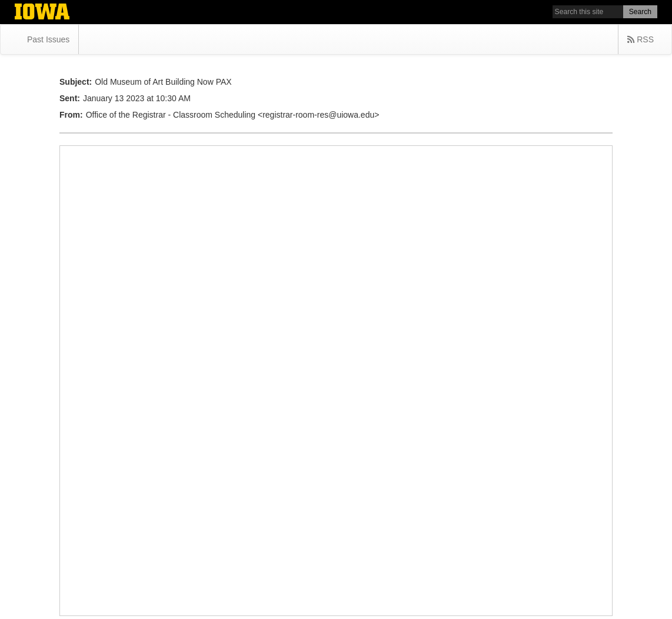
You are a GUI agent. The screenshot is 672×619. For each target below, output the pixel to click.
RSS (641, 39)
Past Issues (48, 39)
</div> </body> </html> (336, 381)
